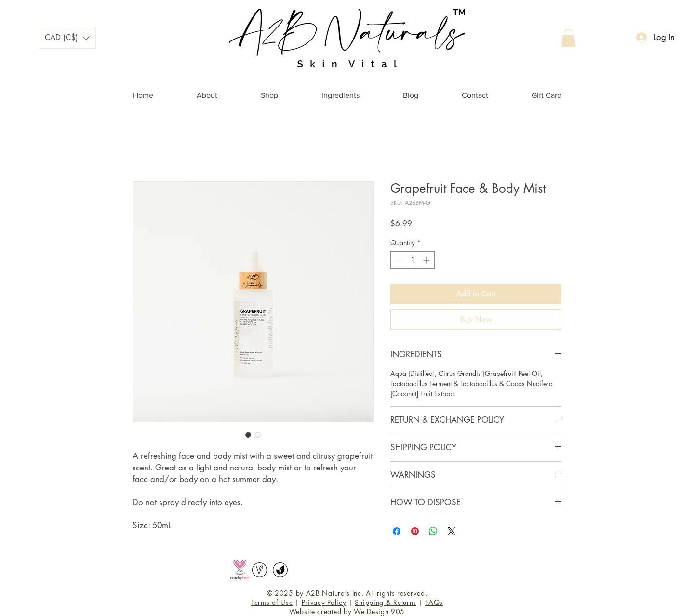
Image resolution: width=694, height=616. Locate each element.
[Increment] (427, 260)
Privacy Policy (324, 602)
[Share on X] (452, 531)
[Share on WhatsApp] (433, 531)
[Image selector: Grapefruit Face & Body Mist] (248, 435)
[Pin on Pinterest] (415, 531)
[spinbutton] (413, 260)
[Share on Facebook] (397, 531)
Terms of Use (272, 602)
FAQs (434, 602)
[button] (67, 38)
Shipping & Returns (386, 602)
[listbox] (67, 38)
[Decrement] (398, 260)
